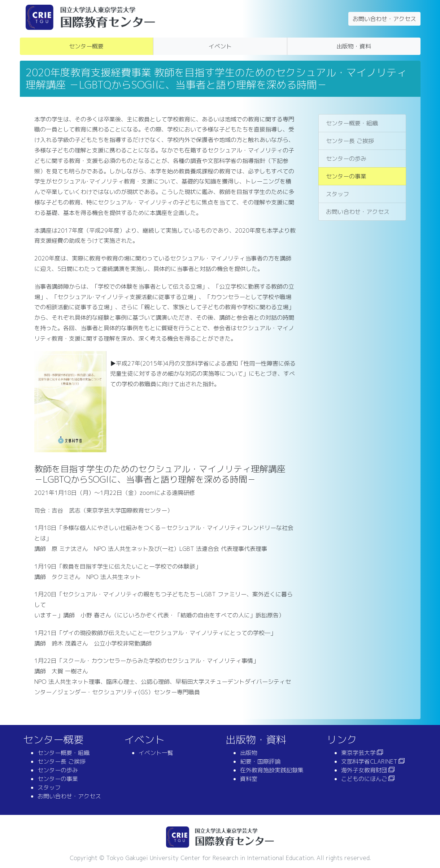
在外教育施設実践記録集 (272, 770)
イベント (220, 46)
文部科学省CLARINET (369, 761)
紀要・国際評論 (260, 761)
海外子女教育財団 (364, 770)
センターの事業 (346, 176)
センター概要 (86, 46)
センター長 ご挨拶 (350, 141)
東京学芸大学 (358, 753)
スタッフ (337, 194)
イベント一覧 (156, 753)
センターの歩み (346, 159)
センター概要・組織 (352, 123)
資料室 (249, 779)
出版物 (249, 753)
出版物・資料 (354, 46)
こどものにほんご (364, 779)
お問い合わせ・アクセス (384, 19)
